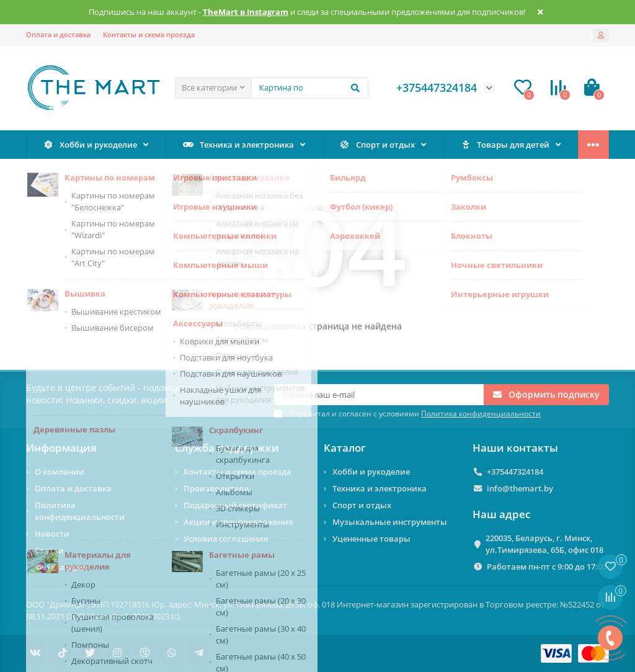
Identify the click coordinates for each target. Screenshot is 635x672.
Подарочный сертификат (235, 505)
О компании (60, 472)
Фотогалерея (61, 567)
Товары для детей (505, 145)
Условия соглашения (226, 539)
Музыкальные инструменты (390, 522)
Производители (216, 488)
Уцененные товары (371, 539)
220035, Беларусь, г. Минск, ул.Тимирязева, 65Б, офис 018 (544, 544)
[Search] (310, 88)
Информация (61, 448)
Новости (52, 534)
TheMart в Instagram (246, 12)
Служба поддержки (227, 448)
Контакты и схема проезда (149, 34)
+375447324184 (515, 472)
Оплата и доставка (58, 34)
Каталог (345, 448)
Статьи (49, 550)
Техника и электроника (238, 145)
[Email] (379, 395)
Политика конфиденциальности (80, 511)
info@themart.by (520, 488)
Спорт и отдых (377, 145)
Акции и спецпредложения (238, 522)
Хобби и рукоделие (91, 145)
